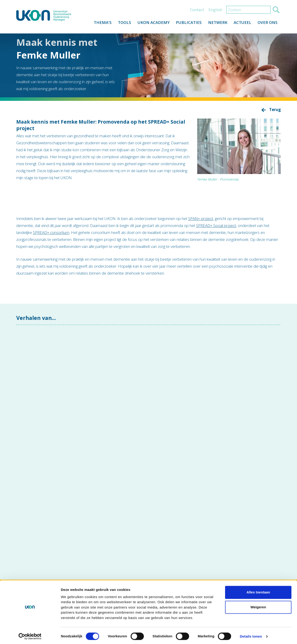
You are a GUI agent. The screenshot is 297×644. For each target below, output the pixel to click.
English (215, 11)
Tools (121, 24)
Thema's (99, 24)
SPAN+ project (201, 218)
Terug (275, 110)
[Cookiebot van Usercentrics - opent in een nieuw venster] (30, 635)
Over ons (267, 24)
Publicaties (187, 24)
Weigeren (258, 606)
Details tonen (251, 635)
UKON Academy (151, 24)
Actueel (242, 24)
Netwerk (216, 24)
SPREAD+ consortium (51, 232)
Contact (197, 11)
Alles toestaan (258, 591)
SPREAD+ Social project (216, 225)
